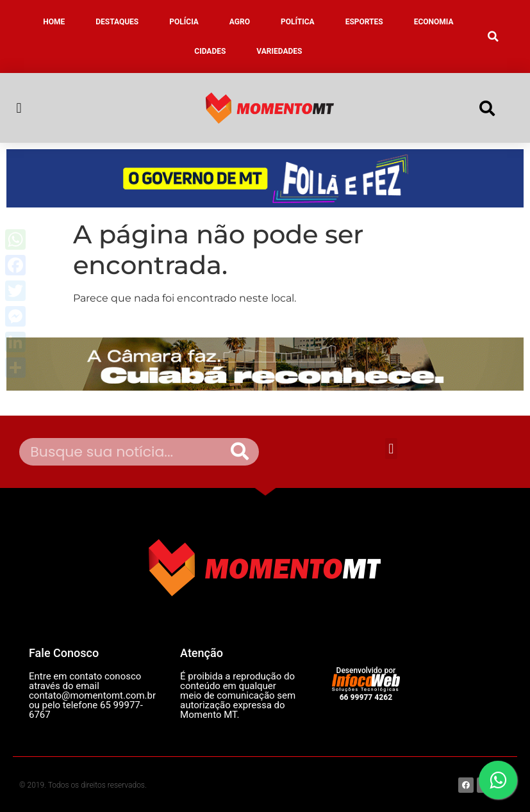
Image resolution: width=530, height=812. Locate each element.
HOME (54, 22)
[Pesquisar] (240, 452)
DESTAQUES (117, 22)
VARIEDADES (279, 51)
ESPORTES (364, 22)
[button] (493, 37)
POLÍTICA (298, 22)
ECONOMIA (434, 22)
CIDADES (210, 51)
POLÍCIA (184, 22)
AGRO (240, 22)
